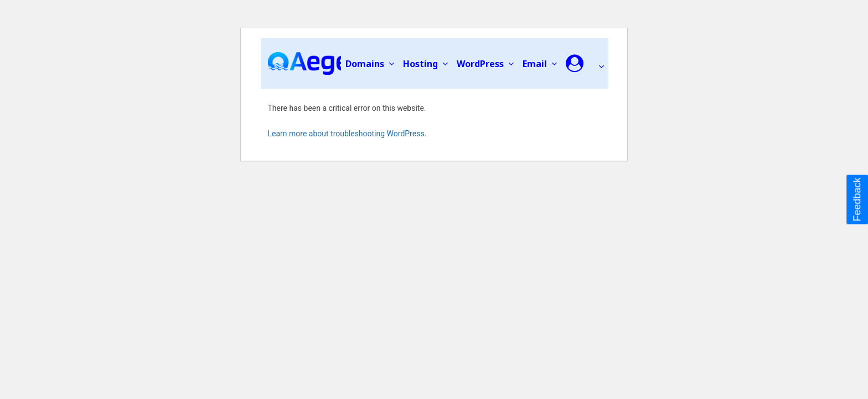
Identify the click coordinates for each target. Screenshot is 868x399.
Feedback (857, 199)
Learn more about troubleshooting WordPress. (347, 134)
